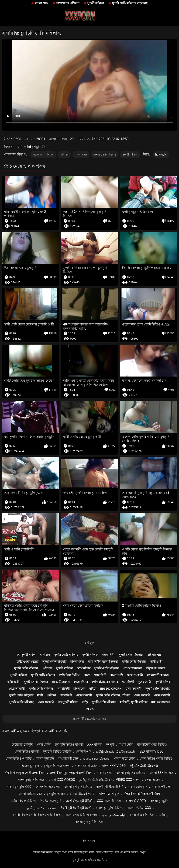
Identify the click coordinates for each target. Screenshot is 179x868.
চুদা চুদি (89, 643)
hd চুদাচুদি (161, 155)
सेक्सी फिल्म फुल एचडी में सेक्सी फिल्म (71, 773)
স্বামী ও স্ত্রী (156, 662)
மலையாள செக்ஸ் (96, 758)
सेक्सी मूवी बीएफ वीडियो (110, 787)
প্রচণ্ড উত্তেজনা (133, 668)
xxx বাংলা (94, 744)
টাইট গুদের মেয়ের (28, 662)
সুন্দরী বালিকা (96, 3)
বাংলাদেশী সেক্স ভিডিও (152, 744)
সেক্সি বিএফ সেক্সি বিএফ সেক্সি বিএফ (37, 815)
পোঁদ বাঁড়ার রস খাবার (105, 682)
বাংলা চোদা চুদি (109, 794)
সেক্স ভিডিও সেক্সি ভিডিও (156, 758)
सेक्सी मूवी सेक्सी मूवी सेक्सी (76, 808)
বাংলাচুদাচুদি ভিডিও (31, 780)
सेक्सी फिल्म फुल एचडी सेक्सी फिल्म (25, 773)
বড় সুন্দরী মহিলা (26, 655)
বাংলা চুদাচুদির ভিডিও (131, 773)
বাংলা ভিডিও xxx (139, 808)
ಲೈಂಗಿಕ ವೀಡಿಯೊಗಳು (144, 766)
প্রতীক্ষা (51, 695)
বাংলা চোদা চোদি (86, 766)
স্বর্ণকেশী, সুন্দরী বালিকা (134, 702)
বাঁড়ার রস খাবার (155, 668)
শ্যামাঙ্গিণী (108, 655)
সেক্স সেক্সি (44, 744)
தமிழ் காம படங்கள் (42, 808)
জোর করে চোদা (125, 758)
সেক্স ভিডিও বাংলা (27, 751)
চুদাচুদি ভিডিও (56, 794)
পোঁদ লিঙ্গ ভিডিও (70, 675)
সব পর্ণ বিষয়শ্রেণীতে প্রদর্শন (90, 719)
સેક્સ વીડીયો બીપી (82, 794)
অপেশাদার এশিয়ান (68, 3)
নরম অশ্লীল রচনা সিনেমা (103, 662)
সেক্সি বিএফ (84, 751)
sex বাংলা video (151, 751)
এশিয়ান (64, 155)
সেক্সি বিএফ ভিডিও (23, 801)
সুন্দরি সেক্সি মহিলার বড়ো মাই (130, 3)
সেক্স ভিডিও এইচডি (19, 758)
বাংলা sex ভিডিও (161, 773)
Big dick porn (111, 689)
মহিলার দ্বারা (155, 655)
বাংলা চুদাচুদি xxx (19, 787)
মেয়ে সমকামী (135, 675)
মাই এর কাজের (160, 702)
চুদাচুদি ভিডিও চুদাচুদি (57, 751)
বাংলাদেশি (117, 675)
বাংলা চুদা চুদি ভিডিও (78, 787)
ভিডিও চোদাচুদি (51, 801)
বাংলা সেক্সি (104, 773)
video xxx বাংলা (128, 780)
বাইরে (93, 689)
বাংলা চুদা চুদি (45, 758)
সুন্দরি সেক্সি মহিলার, (131, 655)
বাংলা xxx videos (62, 780)
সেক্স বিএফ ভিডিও (142, 815)
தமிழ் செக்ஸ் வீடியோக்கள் (115, 751)
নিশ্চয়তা (89, 709)
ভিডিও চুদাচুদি (30, 766)
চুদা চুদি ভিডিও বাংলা (69, 744)
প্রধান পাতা (89, 841)
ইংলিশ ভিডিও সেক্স (48, 787)
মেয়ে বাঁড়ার (84, 668)
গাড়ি (85, 702)
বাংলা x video (136, 801)
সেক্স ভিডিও (153, 780)
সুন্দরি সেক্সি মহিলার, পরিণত (113, 695)
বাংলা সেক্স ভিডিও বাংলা (81, 815)
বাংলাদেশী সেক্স (68, 758)
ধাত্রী (40, 695)
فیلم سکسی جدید (114, 815)
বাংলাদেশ (79, 689)
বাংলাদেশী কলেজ (158, 675)
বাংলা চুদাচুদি (159, 801)
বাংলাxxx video (114, 766)
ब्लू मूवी (110, 744)
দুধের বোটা (145, 682)
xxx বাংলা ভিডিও (109, 801)
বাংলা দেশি (126, 744)
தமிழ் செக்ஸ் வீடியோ (95, 780)
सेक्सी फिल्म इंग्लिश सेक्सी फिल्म (142, 794)
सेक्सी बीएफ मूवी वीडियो (79, 801)
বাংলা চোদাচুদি (137, 787)
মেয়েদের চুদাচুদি (22, 744)
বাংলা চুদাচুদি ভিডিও (109, 808)
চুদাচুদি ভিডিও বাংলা (57, 766)
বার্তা (87, 675)
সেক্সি (162, 815)
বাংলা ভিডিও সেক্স (30, 794)
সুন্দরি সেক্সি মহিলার (105, 155)
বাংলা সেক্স (41, 3)
